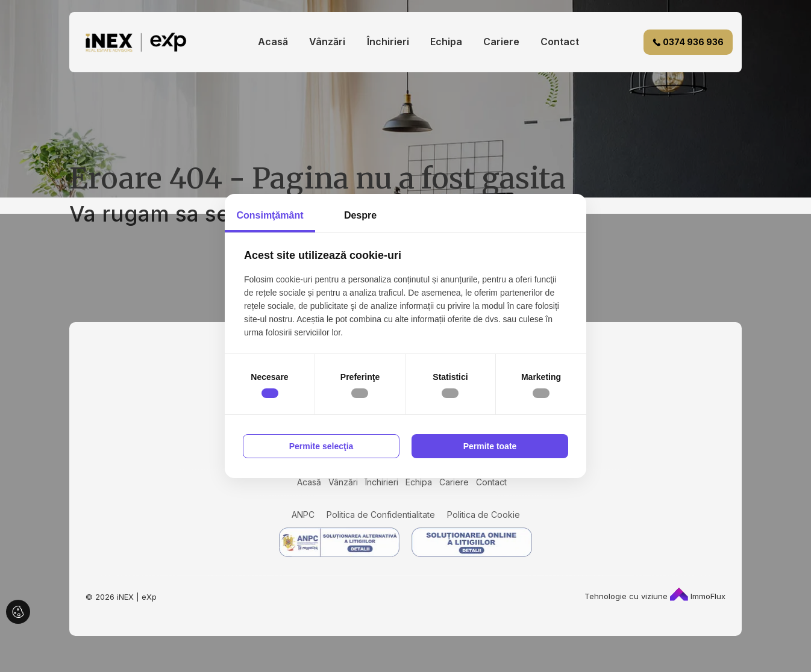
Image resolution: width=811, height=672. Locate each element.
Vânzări (327, 42)
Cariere (501, 42)
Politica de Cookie (484, 515)
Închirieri (388, 42)
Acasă (273, 42)
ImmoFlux (698, 596)
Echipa (446, 42)
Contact (560, 42)
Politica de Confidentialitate (381, 515)
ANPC (303, 515)
